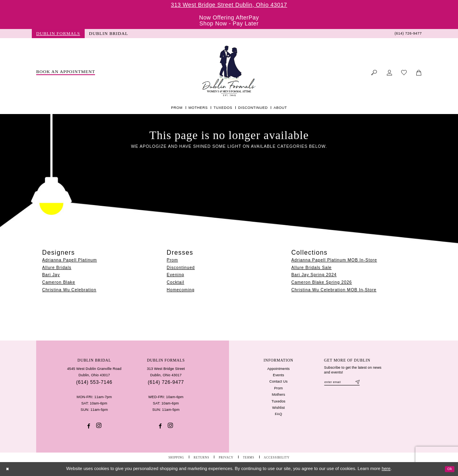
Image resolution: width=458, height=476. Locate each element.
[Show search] (374, 73)
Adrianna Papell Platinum (70, 260)
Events (278, 375)
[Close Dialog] (9, 469)
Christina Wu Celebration (69, 290)
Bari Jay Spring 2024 (314, 275)
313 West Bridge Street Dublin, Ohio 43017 (229, 5)
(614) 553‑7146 (94, 382)
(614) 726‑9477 (166, 382)
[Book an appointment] (66, 73)
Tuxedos (278, 401)
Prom (172, 260)
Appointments (278, 369)
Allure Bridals (57, 268)
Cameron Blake (59, 282)
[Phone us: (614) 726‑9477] (408, 34)
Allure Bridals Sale (312, 268)
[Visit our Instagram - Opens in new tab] (99, 426)
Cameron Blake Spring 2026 (322, 282)
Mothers (278, 395)
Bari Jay (51, 275)
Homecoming (180, 290)
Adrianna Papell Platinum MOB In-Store (334, 260)
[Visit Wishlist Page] (404, 73)
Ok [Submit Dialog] (448, 469)
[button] (389, 73)
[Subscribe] (367, 383)
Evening (175, 275)
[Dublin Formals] (229, 71)
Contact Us (279, 381)
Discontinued (181, 268)
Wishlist (278, 408)
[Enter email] (346, 383)
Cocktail (175, 282)
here (386, 468)
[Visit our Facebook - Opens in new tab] (89, 426)
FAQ (278, 414)
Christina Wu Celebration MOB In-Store (334, 290)
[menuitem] (58, 34)
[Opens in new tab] (109, 34)
